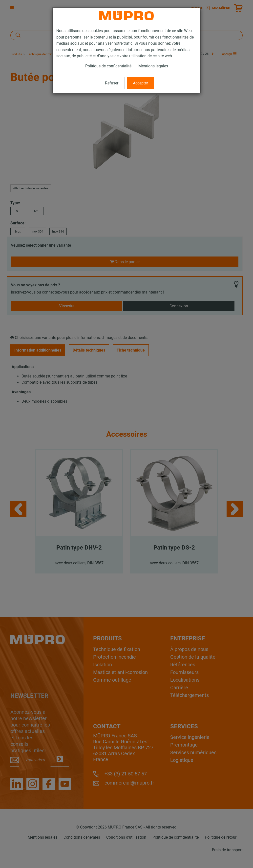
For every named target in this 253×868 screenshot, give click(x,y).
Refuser (112, 83)
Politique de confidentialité (108, 66)
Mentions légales (153, 66)
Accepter (140, 83)
